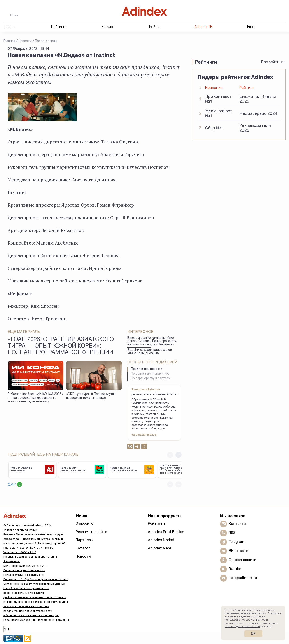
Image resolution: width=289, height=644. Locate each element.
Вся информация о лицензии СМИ (26, 566)
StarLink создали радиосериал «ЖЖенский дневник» (150, 352)
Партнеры (84, 540)
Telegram (237, 542)
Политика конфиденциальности (24, 570)
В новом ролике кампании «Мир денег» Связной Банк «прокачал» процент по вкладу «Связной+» (152, 341)
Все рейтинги (273, 62)
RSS (232, 533)
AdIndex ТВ (203, 27)
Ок (253, 634)
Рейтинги (156, 523)
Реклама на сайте (91, 532)
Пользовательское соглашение (24, 575)
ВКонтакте (238, 551)
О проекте (84, 523)
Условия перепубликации (20, 530)
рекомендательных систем (242, 626)
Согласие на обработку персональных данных (34, 584)
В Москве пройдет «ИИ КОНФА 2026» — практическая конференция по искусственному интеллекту (35, 398)
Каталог (83, 548)
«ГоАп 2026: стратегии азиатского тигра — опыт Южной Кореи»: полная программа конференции (61, 346)
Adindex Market (161, 540)
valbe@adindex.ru (144, 435)
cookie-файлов (255, 620)
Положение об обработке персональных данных (35, 579)
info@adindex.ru (243, 578)
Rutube (235, 569)
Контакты (237, 524)
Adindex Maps (160, 548)
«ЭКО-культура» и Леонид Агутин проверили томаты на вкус (91, 396)
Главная (9, 41)
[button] (178, 455)
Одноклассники (243, 560)
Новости (25, 41)
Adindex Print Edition (166, 532)
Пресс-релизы (46, 41)
